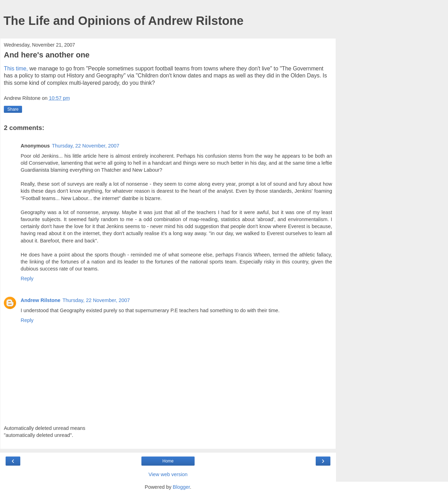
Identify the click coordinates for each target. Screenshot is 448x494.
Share (13, 109)
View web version (168, 474)
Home (168, 461)
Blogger (181, 487)
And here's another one (47, 55)
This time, (16, 68)
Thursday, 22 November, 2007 (86, 146)
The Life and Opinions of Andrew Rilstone (124, 21)
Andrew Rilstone (41, 300)
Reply (27, 279)
